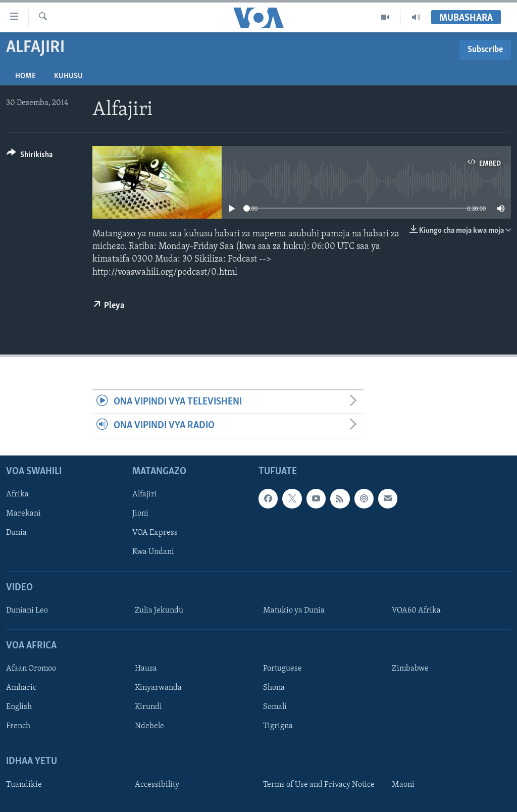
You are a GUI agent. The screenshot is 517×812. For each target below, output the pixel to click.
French (18, 726)
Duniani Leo (27, 610)
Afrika (17, 494)
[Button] (30, 156)
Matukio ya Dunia (294, 610)
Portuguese (282, 669)
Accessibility (157, 784)
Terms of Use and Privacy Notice (319, 784)
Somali (275, 707)
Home (25, 76)
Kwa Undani (153, 552)
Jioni (140, 514)
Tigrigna (278, 726)
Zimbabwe (410, 669)
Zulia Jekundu (159, 610)
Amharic (21, 688)
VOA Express (155, 533)
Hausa (146, 669)
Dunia (16, 533)
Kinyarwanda (158, 688)
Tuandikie (24, 784)
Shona (274, 688)
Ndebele (149, 726)
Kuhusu (68, 76)
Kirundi (148, 707)
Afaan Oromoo (31, 669)
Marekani (23, 514)
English (19, 707)
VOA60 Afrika (416, 610)
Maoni (403, 784)
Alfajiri (145, 494)
